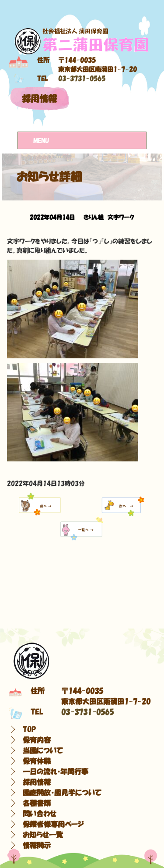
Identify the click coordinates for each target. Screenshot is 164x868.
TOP (29, 729)
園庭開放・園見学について (62, 793)
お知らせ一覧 (43, 835)
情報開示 (37, 845)
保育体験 (37, 761)
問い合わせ (40, 814)
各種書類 (37, 803)
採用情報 (39, 99)
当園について (43, 750)
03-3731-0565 (82, 79)
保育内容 (37, 740)
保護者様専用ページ (53, 824)
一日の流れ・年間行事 (56, 772)
